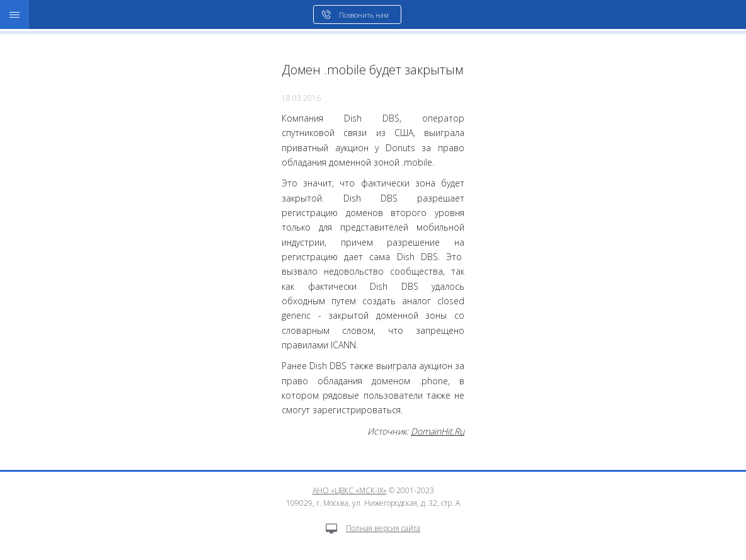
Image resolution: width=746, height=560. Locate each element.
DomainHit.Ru (438, 431)
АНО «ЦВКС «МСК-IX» (350, 490)
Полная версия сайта (373, 528)
